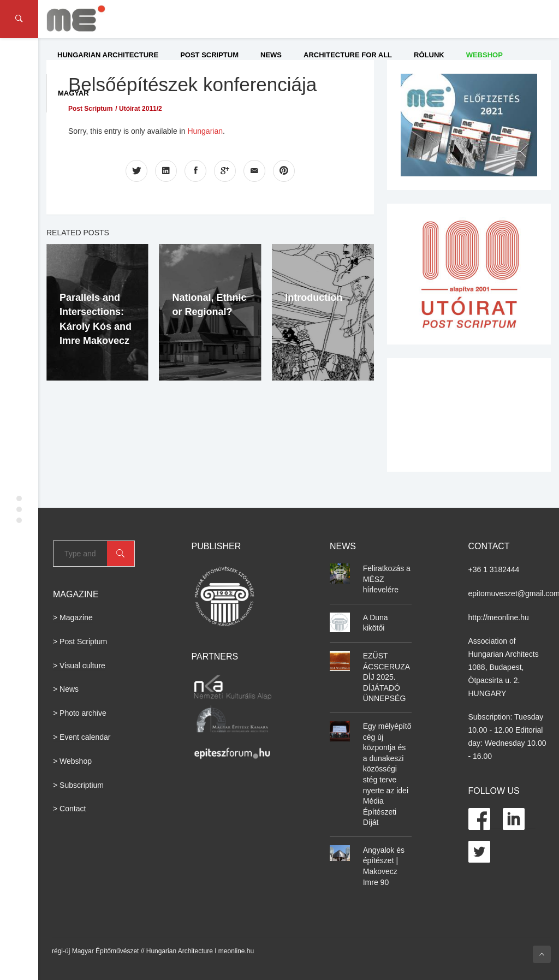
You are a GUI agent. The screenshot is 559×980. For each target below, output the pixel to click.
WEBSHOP (484, 55)
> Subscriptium (78, 785)
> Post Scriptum (80, 642)
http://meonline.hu (499, 617)
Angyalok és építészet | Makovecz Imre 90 (384, 866)
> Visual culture (79, 666)
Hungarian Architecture (108, 55)
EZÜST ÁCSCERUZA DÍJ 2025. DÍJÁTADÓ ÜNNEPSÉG (386, 677)
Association (488, 641)
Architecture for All (348, 55)
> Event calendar (82, 737)
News (271, 55)
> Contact (69, 809)
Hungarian (205, 131)
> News (66, 689)
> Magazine (73, 617)
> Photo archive (80, 713)
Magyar (73, 93)
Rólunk (429, 55)
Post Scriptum (209, 55)
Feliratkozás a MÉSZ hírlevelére (387, 579)
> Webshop (72, 761)
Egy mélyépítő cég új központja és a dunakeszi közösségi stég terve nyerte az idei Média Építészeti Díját (387, 774)
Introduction (314, 298)
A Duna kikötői (376, 623)
